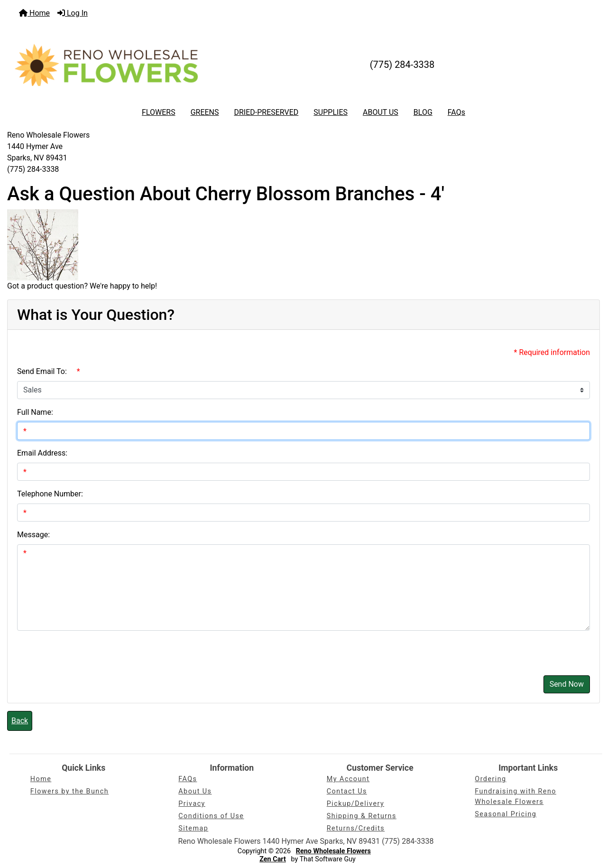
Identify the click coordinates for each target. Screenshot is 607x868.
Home (34, 13)
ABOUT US (381, 112)
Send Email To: (42, 371)
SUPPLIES (331, 112)
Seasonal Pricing (506, 814)
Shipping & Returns (362, 816)
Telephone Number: (50, 494)
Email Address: (42, 453)
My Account (348, 779)
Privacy (192, 804)
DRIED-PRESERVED (266, 112)
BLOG (423, 112)
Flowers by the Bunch (69, 791)
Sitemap (193, 828)
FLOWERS (159, 112)
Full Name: (35, 412)
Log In (73, 13)
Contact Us (347, 791)
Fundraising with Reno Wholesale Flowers (515, 797)
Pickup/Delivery (355, 804)
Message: (33, 535)
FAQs (456, 112)
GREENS (205, 112)
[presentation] (89, 649)
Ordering (490, 779)
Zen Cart (273, 859)
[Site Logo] (106, 65)
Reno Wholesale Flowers (333, 851)
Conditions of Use (211, 816)
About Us (195, 791)
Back (20, 721)
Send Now (567, 684)
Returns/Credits (356, 828)
